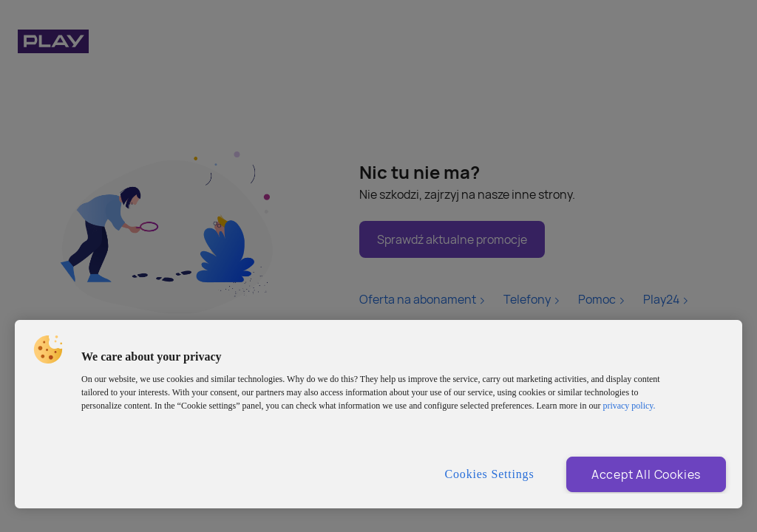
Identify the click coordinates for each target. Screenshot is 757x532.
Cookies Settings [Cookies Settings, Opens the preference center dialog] (490, 474)
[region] (378, 414)
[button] (48, 349)
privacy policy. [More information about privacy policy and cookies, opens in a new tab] (629, 406)
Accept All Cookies (646, 474)
